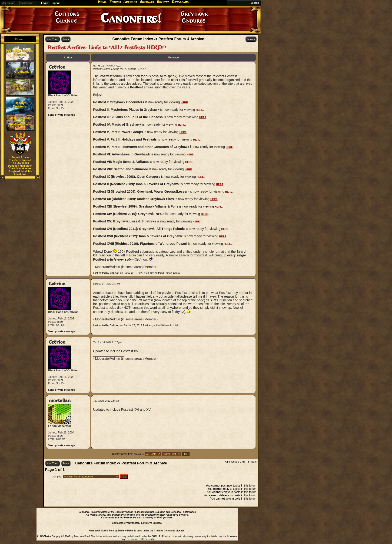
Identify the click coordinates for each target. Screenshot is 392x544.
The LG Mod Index (20, 168)
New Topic (52, 39)
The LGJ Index (20, 163)
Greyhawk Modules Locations (20, 173)
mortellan (60, 401)
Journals (147, 2)
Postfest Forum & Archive (181, 39)
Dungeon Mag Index (20, 166)
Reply (66, 39)
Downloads (180, 2)
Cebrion (57, 67)
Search (251, 39)
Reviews (163, 2)
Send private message (61, 115)
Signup (56, 3)
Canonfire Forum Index (133, 39)
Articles (130, 2)
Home (102, 2)
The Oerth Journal (20, 160)
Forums (115, 2)
